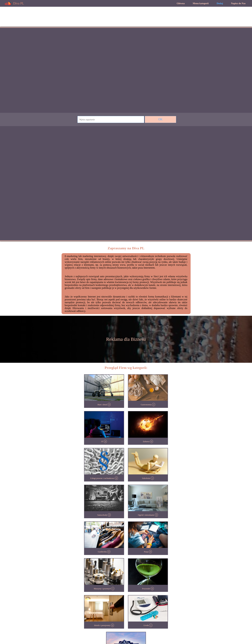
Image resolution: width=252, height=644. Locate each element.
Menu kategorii (201, 3)
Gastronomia (146, 405)
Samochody (102, 515)
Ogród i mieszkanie (146, 515)
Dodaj (220, 3)
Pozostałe (146, 589)
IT (102, 441)
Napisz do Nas (238, 3)
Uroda (146, 625)
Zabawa (146, 441)
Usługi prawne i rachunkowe (102, 478)
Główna (181, 3)
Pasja (146, 552)
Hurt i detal (102, 405)
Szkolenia (146, 478)
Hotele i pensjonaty (102, 625)
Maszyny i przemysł (102, 589)
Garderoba (102, 552)
